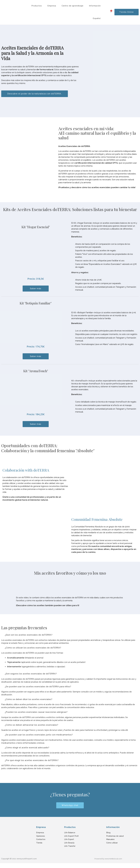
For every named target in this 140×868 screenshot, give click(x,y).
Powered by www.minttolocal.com (109, 863)
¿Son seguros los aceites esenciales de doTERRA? (31, 675)
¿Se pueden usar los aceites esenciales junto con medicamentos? (39, 738)
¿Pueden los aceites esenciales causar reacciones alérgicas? (36, 715)
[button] (70, 635)
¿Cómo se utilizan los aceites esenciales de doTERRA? (33, 648)
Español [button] (97, 18)
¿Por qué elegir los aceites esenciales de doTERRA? (32, 765)
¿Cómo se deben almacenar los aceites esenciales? (32, 728)
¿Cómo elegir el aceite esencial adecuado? (27, 751)
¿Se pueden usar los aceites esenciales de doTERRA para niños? (38, 688)
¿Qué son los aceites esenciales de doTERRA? (29, 635)
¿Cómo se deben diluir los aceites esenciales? (29, 701)
